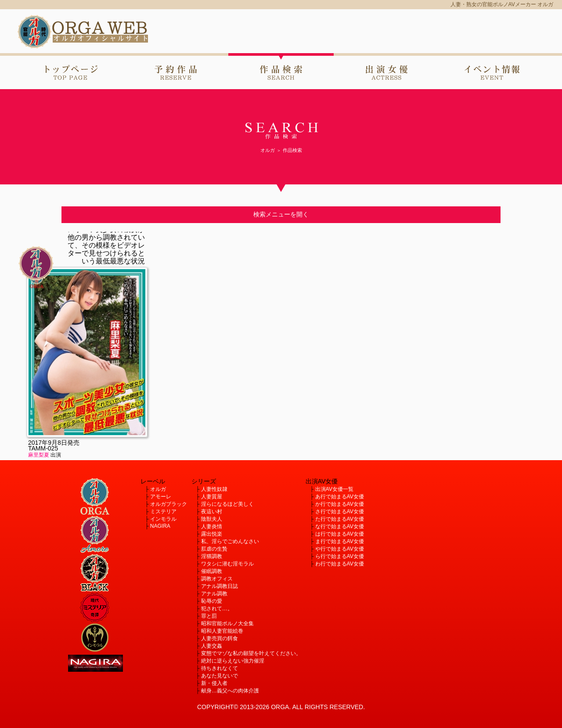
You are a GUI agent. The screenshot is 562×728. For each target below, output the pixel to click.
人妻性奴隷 (214, 489)
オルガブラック (169, 504)
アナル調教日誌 (220, 586)
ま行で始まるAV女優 (340, 541)
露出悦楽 (212, 534)
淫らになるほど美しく (227, 504)
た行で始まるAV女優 (340, 519)
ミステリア (163, 512)
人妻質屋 (212, 497)
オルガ (158, 489)
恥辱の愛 (212, 601)
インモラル (163, 519)
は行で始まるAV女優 (340, 534)
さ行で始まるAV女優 (340, 512)
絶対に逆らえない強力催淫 (233, 661)
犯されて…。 (217, 609)
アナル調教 (214, 594)
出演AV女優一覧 (334, 489)
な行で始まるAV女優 (340, 526)
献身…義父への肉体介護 (230, 691)
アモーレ (161, 497)
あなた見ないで (220, 676)
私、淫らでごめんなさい (230, 541)
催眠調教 (212, 571)
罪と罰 (209, 616)
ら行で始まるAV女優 (340, 556)
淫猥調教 (212, 556)
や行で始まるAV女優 (340, 549)
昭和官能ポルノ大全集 (227, 623)
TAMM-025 (43, 448)
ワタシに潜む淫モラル (227, 564)
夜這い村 (212, 512)
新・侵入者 (214, 683)
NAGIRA (160, 526)
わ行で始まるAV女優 (340, 564)
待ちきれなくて (220, 668)
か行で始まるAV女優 (340, 504)
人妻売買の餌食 (220, 638)
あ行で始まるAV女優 (340, 497)
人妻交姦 (212, 646)
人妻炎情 (212, 526)
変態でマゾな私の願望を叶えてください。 (251, 653)
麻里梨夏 (39, 455)
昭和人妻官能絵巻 (222, 631)
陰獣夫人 (212, 519)
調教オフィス (217, 579)
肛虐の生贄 (214, 549)
